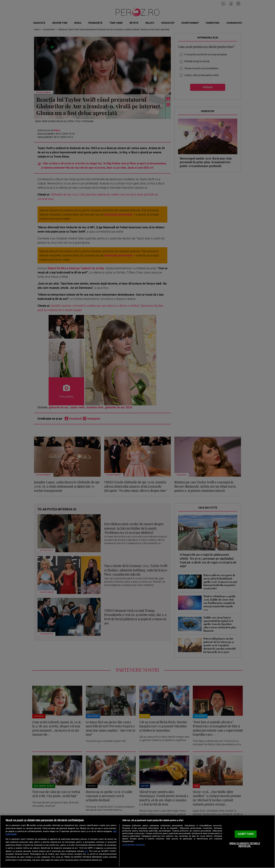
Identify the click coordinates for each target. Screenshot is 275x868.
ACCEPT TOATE (246, 834)
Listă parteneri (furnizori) (133, 845)
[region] (137, 841)
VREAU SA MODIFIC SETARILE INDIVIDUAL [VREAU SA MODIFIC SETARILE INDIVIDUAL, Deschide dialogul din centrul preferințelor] (245, 845)
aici (86, 851)
